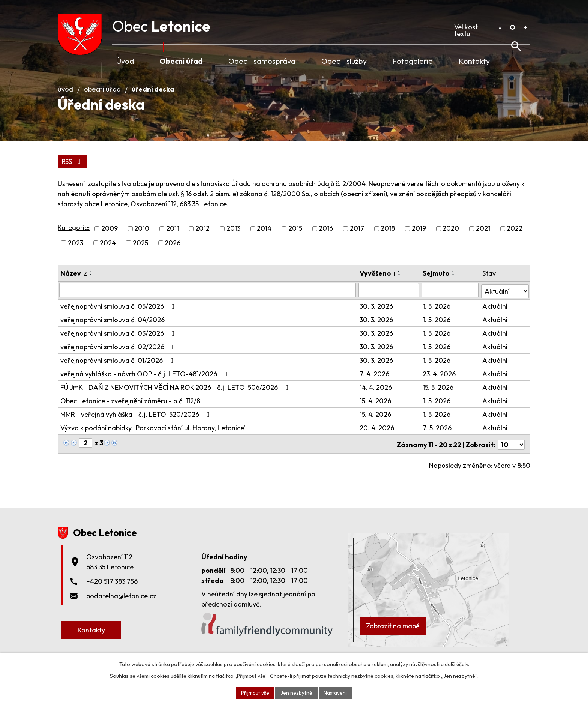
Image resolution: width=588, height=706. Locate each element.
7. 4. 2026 (375, 384)
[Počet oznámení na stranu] (511, 453)
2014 (264, 240)
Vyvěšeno (378, 284)
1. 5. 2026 (437, 316)
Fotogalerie (412, 61)
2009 (109, 240)
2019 (419, 240)
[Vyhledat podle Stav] (505, 300)
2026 (172, 254)
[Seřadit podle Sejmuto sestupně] (454, 285)
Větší (525, 27)
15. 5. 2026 (439, 397)
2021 (483, 240)
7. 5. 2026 (438, 438)
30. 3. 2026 (377, 316)
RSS (73, 172)
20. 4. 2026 (378, 438)
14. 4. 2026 (376, 397)
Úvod (125, 61)
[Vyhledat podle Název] (208, 301)
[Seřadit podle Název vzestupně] (91, 282)
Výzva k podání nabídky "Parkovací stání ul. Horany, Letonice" (160, 438)
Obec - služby (344, 61)
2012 (202, 240)
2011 (172, 240)
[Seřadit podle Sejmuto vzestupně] (454, 282)
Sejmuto (437, 284)
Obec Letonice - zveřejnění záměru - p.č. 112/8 (137, 411)
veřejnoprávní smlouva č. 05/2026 (119, 316)
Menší (500, 27)
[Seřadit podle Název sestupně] (91, 285)
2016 (326, 240)
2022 (514, 240)
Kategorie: (74, 238)
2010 (142, 240)
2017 (357, 240)
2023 (76, 254)
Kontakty (474, 61)
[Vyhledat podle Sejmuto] (451, 301)
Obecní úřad (181, 61)
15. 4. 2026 (376, 411)
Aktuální (495, 316)
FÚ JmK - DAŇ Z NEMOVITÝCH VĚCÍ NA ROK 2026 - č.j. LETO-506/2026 (176, 397)
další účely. (457, 664)
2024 (108, 254)
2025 (140, 254)
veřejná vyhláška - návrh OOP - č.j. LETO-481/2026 (145, 384)
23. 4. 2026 (440, 384)
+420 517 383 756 (112, 590)
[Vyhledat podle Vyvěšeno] (389, 301)
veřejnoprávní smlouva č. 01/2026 (118, 370)
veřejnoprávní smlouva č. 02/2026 (119, 357)
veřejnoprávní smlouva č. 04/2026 (119, 330)
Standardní (512, 27)
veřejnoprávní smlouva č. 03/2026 (119, 343)
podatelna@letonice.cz (121, 604)
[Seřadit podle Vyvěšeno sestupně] (400, 285)
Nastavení (336, 692)
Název (74, 284)
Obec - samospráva (262, 61)
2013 (233, 240)
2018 (388, 240)
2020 (451, 240)
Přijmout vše (255, 692)
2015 (295, 240)
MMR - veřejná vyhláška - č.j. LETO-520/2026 (136, 424)
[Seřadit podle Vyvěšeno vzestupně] (400, 282)
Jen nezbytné (296, 692)
